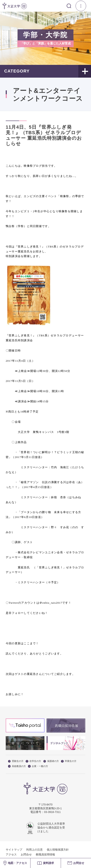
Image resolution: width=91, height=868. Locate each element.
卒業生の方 (69, 761)
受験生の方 (16, 761)
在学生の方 (33, 761)
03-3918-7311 (52, 812)
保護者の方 (51, 761)
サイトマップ (14, 850)
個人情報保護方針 (58, 850)
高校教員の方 (17, 766)
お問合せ (26, 855)
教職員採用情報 (45, 855)
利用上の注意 (34, 850)
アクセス (11, 855)
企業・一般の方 (38, 766)
